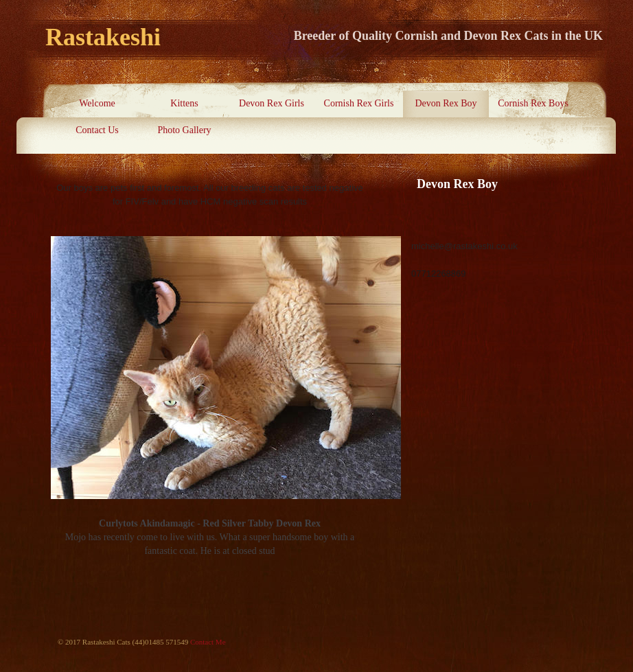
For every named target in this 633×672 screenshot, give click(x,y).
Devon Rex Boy (446, 103)
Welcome (97, 103)
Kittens (184, 103)
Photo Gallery (184, 130)
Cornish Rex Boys (533, 103)
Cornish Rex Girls (359, 103)
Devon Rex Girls (272, 103)
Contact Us (97, 130)
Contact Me (208, 642)
